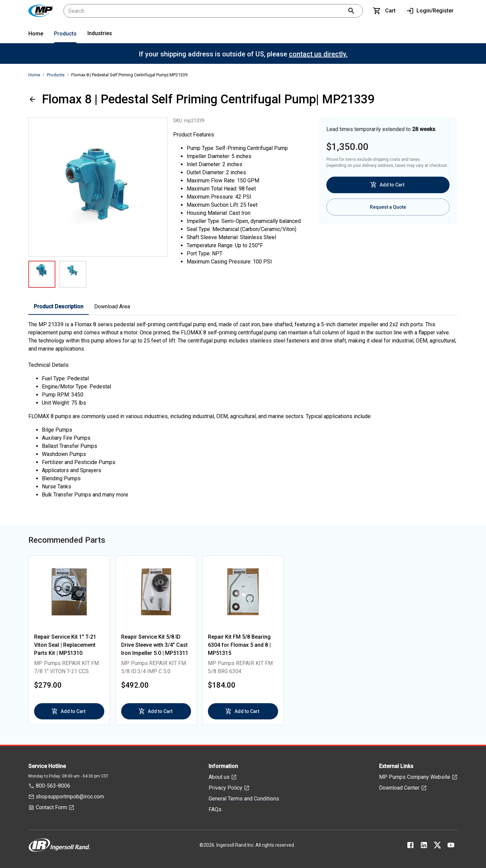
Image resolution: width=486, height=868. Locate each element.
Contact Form (51, 807)
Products (65, 34)
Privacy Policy (225, 788)
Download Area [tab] (112, 307)
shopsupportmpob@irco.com (70, 797)
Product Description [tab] (59, 307)
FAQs (215, 809)
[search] (351, 11)
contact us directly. (318, 54)
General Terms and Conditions (244, 799)
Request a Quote (388, 207)
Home (36, 34)
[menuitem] (36, 35)
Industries (100, 33)
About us (219, 777)
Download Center (399, 788)
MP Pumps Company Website (415, 777)
